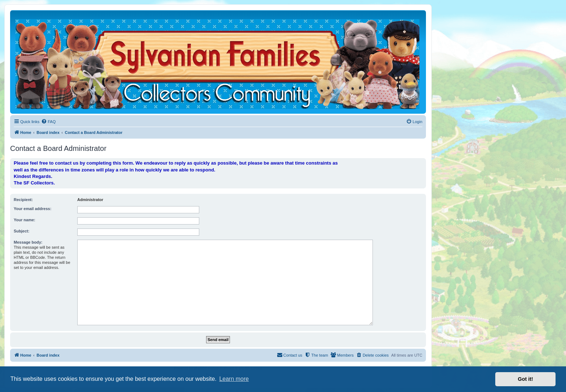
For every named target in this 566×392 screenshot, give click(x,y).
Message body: (28, 242)
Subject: (21, 231)
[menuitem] (48, 122)
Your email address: (32, 209)
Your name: (25, 220)
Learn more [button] (234, 379)
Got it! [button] (526, 379)
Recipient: (23, 200)
